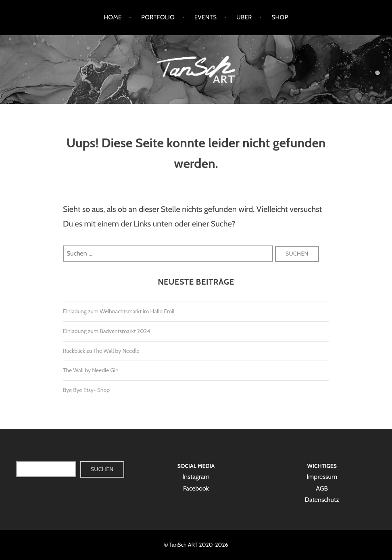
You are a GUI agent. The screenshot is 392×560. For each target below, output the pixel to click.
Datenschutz (322, 500)
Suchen (102, 469)
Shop (280, 17)
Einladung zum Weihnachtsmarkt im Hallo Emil (119, 311)
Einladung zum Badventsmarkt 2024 (106, 331)
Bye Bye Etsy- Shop (86, 390)
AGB (322, 488)
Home (113, 17)
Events (206, 17)
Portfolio (158, 17)
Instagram (196, 477)
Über (244, 17)
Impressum (322, 477)
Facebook (196, 488)
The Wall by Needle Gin (91, 370)
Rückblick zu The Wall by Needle (101, 351)
